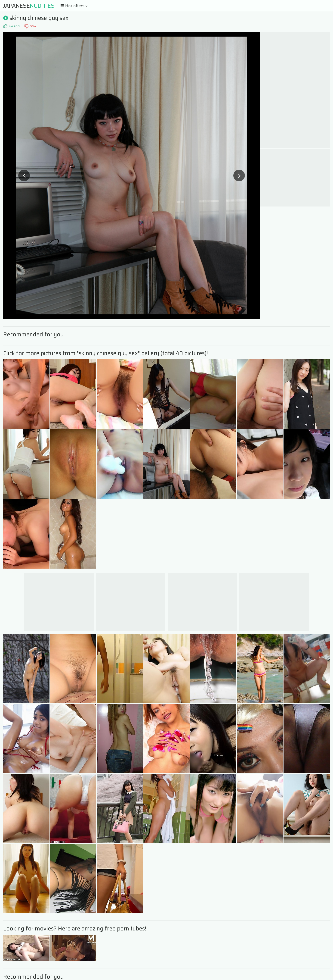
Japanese (29, 6)
